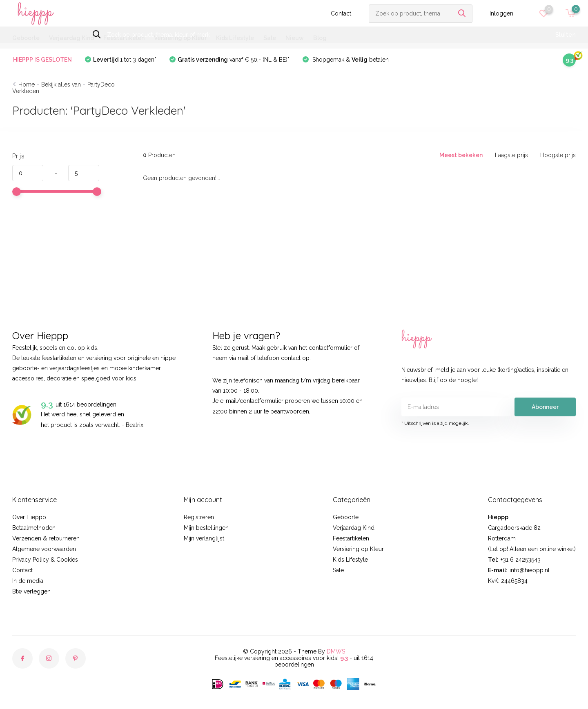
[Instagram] (49, 658)
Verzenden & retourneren (46, 538)
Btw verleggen (31, 591)
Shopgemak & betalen (350, 60)
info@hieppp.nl (530, 570)
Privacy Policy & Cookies (45, 560)
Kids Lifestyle (235, 38)
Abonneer (545, 407)
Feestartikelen (124, 38)
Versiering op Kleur (180, 38)
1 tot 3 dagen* (125, 60)
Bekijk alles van (61, 84)
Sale (270, 38)
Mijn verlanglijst (204, 538)
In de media (28, 581)
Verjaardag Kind (71, 38)
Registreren (199, 517)
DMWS (336, 651)
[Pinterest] (76, 658)
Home (27, 84)
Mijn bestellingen (206, 528)
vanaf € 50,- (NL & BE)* (234, 60)
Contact (341, 13)
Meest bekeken (461, 155)
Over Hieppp (29, 517)
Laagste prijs (511, 155)
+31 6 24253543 (521, 560)
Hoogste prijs (558, 155)
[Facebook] (22, 658)
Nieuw (295, 38)
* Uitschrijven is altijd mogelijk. (435, 423)
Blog (320, 38)
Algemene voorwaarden (44, 549)
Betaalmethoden (34, 528)
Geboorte (26, 38)
